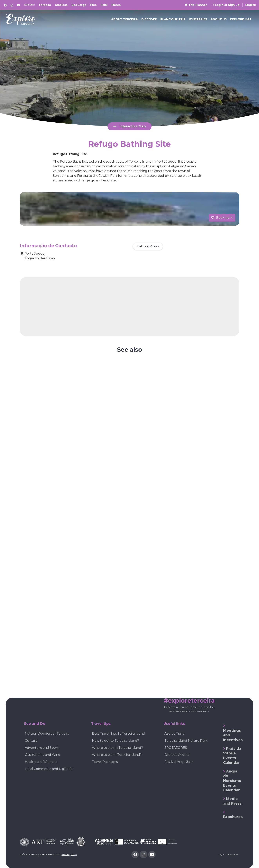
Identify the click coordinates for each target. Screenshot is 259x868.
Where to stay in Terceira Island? (117, 748)
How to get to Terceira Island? (116, 741)
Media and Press (232, 801)
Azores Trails (174, 734)
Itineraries (198, 19)
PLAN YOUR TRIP (173, 19)
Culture (31, 741)
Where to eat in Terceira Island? (117, 755)
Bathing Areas (148, 246)
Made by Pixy (69, 854)
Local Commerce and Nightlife (49, 769)
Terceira (45, 5)
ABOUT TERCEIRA (125, 19)
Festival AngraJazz (179, 762)
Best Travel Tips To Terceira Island (118, 734)
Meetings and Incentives (233, 735)
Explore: (29, 5)
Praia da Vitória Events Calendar (232, 756)
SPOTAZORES (176, 748)
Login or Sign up (226, 5)
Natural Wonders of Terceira (47, 734)
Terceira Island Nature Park (186, 741)
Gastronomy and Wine (42, 755)
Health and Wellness (41, 762)
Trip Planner (196, 5)
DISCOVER (149, 19)
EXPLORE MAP (241, 19)
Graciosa (61, 5)
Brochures (233, 817)
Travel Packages (105, 762)
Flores (116, 5)
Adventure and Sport (42, 748)
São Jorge (79, 5)
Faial (104, 5)
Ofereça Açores (177, 755)
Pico (93, 5)
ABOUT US (219, 19)
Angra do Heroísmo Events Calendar (232, 781)
